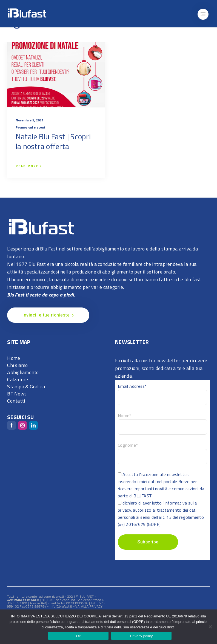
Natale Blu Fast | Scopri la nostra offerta (53, 141)
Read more (28, 166)
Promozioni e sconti (31, 127)
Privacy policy (142, 636)
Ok (78, 636)
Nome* (125, 415)
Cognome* (128, 445)
